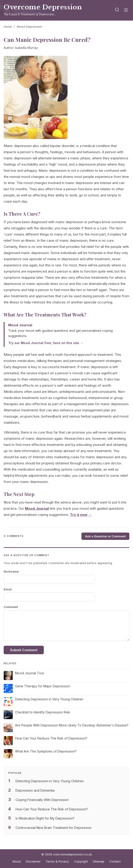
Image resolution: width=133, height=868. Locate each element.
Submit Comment (24, 650)
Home (8, 27)
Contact (115, 861)
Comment (11, 607)
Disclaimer (33, 861)
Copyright (81, 861)
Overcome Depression (43, 7)
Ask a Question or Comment (105, 536)
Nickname (11, 571)
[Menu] (126, 10)
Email (8, 589)
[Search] (117, 10)
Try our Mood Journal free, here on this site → (46, 343)
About (17, 861)
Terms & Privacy (57, 861)
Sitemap (99, 861)
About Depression (29, 27)
